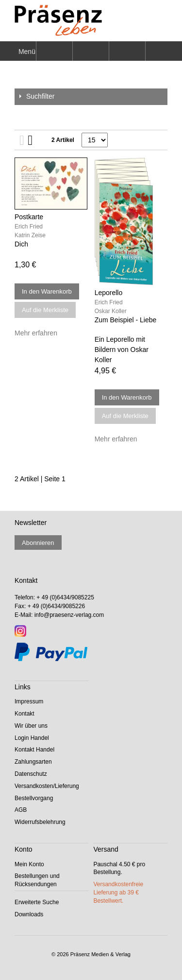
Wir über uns (31, 726)
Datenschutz (31, 774)
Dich (21, 244)
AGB (21, 810)
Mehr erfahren (36, 333)
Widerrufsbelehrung (40, 822)
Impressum (29, 701)
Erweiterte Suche (37, 902)
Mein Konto (29, 864)
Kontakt (25, 714)
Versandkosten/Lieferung (47, 786)
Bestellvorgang (34, 798)
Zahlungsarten (33, 762)
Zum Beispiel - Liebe (126, 320)
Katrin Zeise (30, 235)
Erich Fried (29, 227)
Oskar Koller (111, 311)
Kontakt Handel (34, 750)
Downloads (29, 914)
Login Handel (32, 738)
